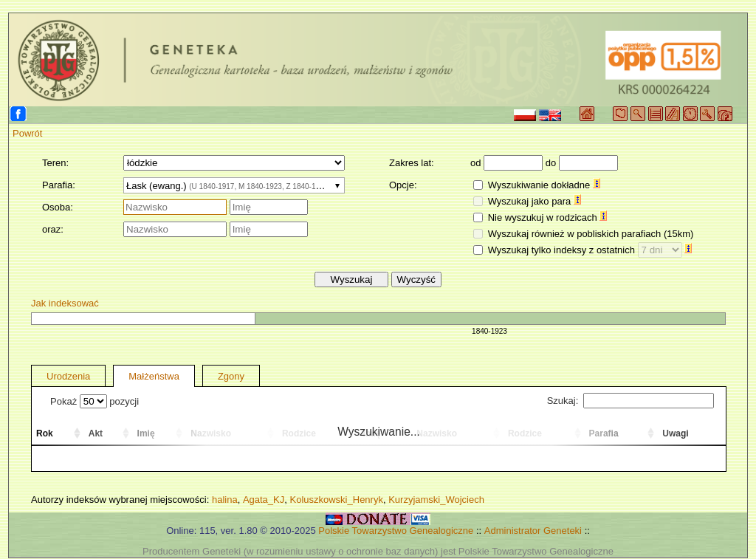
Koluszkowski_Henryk (336, 500)
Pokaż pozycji (94, 401)
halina (225, 500)
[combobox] (234, 185)
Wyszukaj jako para (535, 201)
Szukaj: (630, 401)
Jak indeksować (65, 303)
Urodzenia (68, 376)
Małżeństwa (154, 376)
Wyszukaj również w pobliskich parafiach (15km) (591, 234)
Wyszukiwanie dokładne (544, 185)
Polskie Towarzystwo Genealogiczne (396, 531)
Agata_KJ (264, 500)
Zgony (231, 376)
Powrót (27, 133)
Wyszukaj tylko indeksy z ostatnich (590, 250)
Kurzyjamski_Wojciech (436, 500)
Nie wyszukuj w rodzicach (548, 217)
